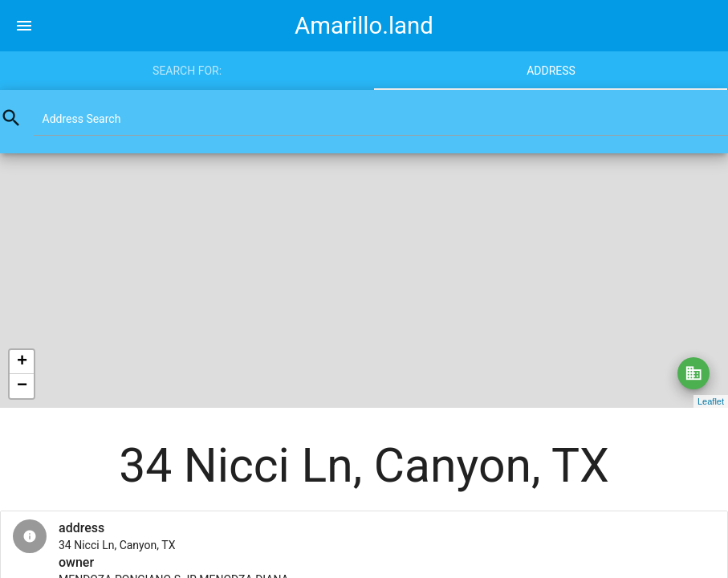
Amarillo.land (364, 26)
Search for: (187, 71)
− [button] (22, 386)
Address (551, 71)
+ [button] (22, 362)
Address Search (82, 119)
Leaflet (711, 401)
